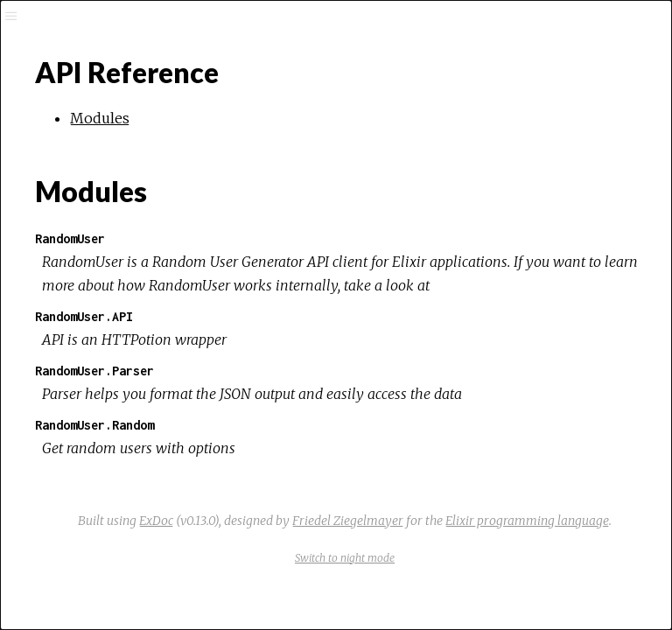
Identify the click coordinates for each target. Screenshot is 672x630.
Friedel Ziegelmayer (348, 521)
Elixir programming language (527, 521)
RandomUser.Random (94, 425)
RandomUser (70, 238)
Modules (100, 118)
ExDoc (156, 521)
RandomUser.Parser (94, 371)
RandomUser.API (84, 316)
